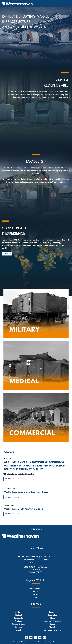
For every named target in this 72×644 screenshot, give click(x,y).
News (53, 618)
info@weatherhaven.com (39, 563)
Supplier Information (53, 621)
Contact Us (36, 529)
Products (18, 621)
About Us (53, 627)
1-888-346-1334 (48, 556)
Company (53, 612)
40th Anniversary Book (53, 630)
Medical (18, 615)
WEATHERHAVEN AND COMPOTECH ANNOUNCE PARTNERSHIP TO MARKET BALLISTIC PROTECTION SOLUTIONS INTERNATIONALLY (34, 466)
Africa (35, 591)
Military (18, 612)
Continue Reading (12, 479)
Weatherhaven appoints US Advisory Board (26, 492)
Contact (53, 624)
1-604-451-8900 (42, 560)
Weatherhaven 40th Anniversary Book (23, 509)
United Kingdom (35, 588)
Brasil (35, 594)
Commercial (18, 618)
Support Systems (18, 624)
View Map (7, 254)
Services (18, 627)
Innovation (53, 615)
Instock (18, 630)
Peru (35, 597)
